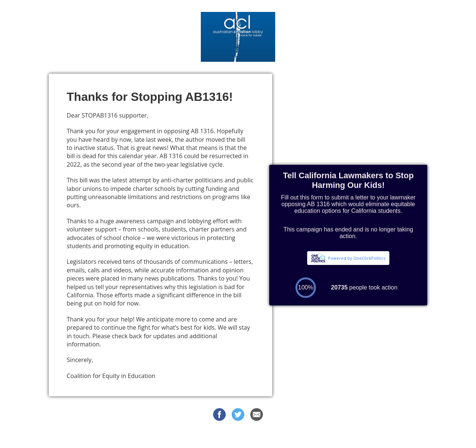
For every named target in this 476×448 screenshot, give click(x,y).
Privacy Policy (302, 436)
